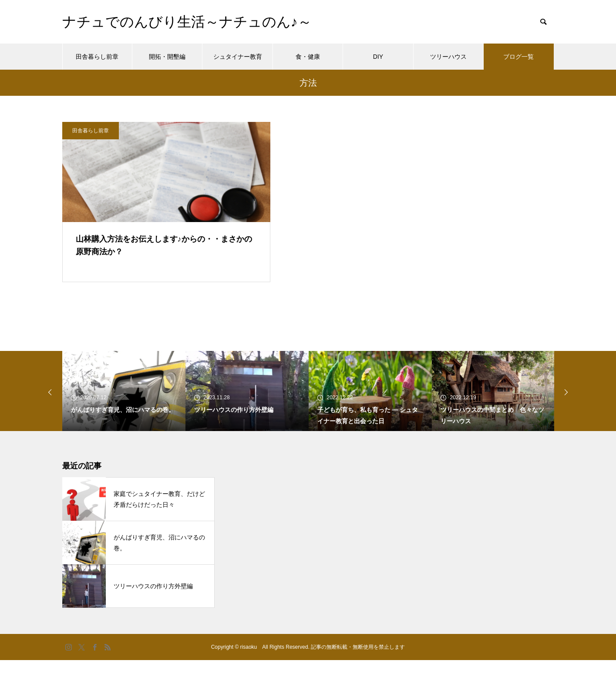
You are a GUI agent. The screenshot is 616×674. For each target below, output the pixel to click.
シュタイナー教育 (238, 57)
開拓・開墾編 (167, 57)
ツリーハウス (448, 57)
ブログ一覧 (518, 57)
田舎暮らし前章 (97, 57)
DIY (378, 57)
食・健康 (308, 57)
